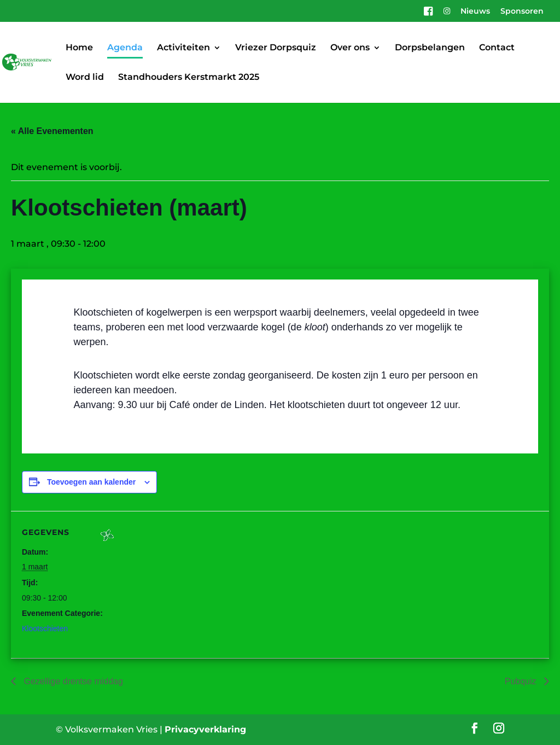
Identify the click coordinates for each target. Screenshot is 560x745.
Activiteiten (183, 48)
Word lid (85, 78)
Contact (497, 48)
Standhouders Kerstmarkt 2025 (189, 78)
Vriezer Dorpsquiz (276, 48)
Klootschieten (45, 628)
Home (79, 48)
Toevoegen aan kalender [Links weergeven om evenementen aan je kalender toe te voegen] (91, 482)
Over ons (350, 48)
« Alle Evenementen (52, 131)
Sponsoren (522, 11)
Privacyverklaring (205, 729)
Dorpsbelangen (430, 48)
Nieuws (475, 11)
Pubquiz (522, 681)
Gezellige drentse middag (72, 681)
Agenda (125, 48)
